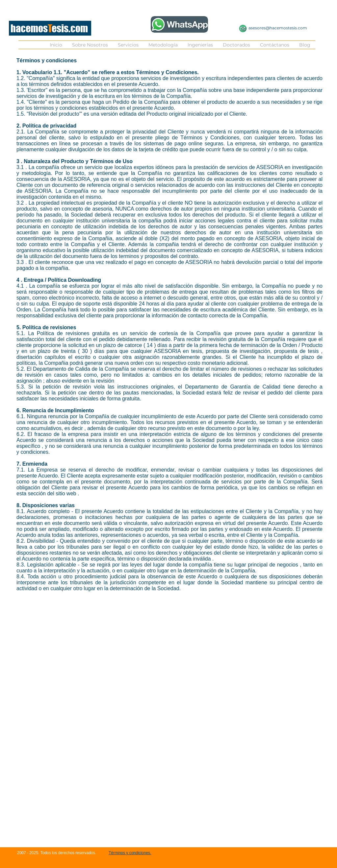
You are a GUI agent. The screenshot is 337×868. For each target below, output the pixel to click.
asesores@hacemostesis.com (278, 28)
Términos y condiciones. (130, 853)
